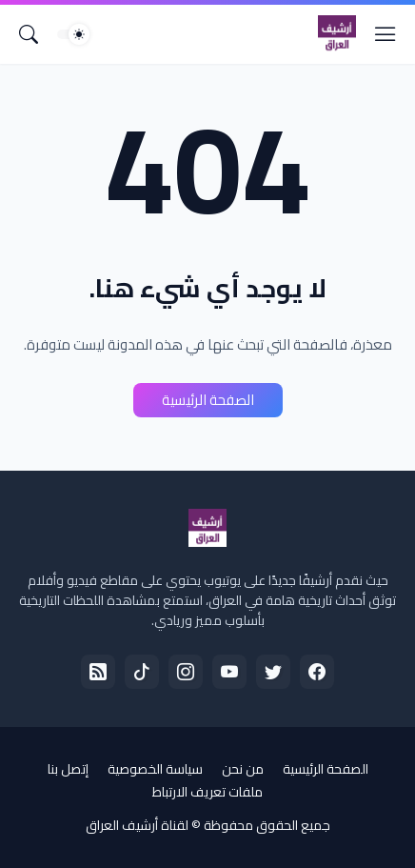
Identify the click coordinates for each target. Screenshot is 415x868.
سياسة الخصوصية (155, 769)
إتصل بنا (68, 769)
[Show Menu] (385, 34)
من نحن (243, 769)
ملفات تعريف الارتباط (207, 792)
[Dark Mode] (73, 34)
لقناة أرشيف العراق (137, 825)
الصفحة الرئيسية (208, 400)
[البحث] (29, 34)
